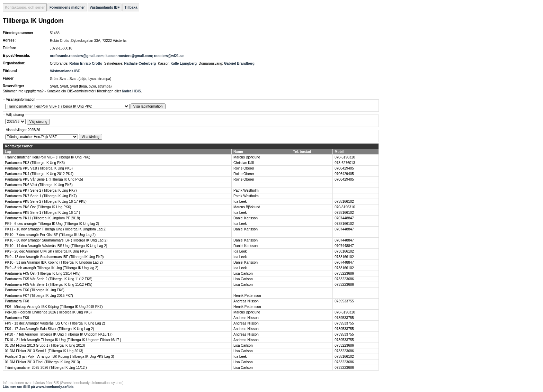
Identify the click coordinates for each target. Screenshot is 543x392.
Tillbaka (131, 7)
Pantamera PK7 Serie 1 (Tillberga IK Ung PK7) (41, 196)
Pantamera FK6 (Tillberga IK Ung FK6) (35, 290)
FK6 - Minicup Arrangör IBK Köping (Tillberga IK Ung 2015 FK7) (54, 307)
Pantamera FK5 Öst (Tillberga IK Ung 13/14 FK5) (43, 274)
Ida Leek (240, 202)
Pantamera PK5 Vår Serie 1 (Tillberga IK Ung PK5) (44, 179)
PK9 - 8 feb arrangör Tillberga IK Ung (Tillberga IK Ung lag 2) (52, 268)
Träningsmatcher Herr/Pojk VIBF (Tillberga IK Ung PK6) (48, 157)
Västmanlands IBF (105, 7)
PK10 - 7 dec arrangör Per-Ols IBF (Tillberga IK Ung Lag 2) (50, 235)
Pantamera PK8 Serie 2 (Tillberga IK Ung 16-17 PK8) (46, 202)
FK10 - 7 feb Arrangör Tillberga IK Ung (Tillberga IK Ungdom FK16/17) (59, 334)
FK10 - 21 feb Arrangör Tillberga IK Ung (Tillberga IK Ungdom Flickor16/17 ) (63, 340)
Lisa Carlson (243, 274)
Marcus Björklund (247, 157)
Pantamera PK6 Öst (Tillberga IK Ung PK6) (38, 207)
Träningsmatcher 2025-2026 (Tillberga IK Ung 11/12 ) (46, 368)
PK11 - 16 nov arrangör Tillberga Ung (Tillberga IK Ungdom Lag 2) (56, 229)
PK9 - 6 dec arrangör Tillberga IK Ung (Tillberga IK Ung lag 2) (52, 224)
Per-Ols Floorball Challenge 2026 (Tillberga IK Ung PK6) (48, 312)
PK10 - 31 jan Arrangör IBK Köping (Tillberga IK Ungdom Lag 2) (54, 262)
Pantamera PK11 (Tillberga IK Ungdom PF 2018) (42, 218)
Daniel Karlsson (246, 218)
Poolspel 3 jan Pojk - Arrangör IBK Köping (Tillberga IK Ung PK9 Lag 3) (59, 357)
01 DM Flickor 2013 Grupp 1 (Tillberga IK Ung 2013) (45, 345)
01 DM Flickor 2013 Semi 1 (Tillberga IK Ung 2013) (44, 351)
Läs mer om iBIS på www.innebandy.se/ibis (38, 387)
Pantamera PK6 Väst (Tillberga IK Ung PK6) (39, 185)
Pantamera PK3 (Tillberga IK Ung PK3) (35, 163)
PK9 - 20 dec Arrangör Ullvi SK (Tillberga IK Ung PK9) (46, 251)
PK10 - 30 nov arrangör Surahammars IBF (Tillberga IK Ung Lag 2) (56, 240)
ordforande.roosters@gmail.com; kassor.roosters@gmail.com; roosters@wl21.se (117, 56)
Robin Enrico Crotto (86, 63)
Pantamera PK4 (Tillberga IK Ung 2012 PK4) (39, 174)
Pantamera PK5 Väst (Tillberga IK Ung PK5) (39, 168)
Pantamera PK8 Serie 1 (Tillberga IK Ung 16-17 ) (42, 213)
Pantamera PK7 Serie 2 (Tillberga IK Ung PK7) (41, 190)
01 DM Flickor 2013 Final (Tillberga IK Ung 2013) (42, 362)
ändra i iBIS (131, 91)
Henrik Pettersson (247, 296)
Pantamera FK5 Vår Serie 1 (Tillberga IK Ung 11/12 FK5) (49, 285)
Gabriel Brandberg (239, 63)
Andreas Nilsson (246, 301)
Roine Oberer (244, 168)
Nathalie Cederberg (140, 63)
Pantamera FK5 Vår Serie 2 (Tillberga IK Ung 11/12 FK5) (49, 279)
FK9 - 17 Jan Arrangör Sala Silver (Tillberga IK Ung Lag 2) (50, 329)
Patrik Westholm (246, 190)
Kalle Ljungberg (184, 63)
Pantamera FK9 (17, 318)
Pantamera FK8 (17, 301)
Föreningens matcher (67, 7)
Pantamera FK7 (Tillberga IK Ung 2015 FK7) (39, 296)
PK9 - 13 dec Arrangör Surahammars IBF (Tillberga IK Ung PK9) (54, 257)
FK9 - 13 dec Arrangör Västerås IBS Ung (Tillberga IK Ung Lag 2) (55, 323)
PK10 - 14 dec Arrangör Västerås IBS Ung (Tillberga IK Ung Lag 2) (56, 246)
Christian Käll (244, 163)
